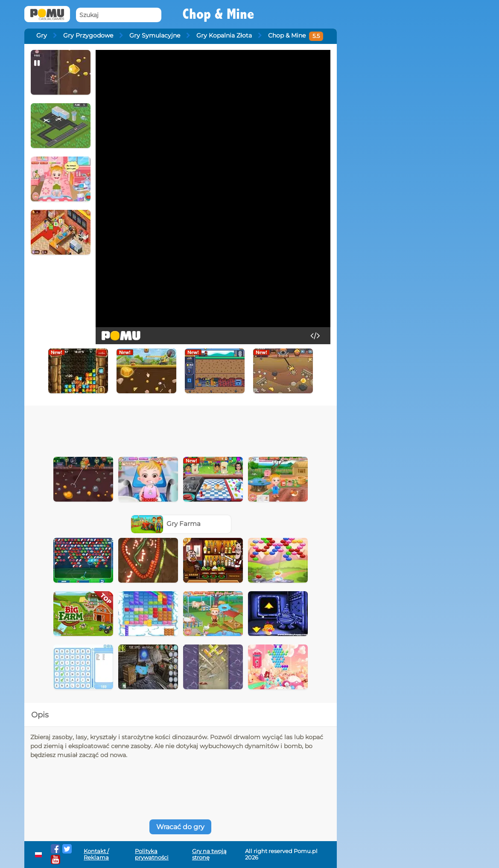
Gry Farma (166, 524)
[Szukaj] (119, 15)
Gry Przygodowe (88, 35)
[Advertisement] (181, 429)
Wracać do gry (180, 827)
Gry (42, 35)
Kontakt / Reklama (96, 854)
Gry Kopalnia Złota (224, 35)
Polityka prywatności (152, 854)
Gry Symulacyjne (155, 35)
